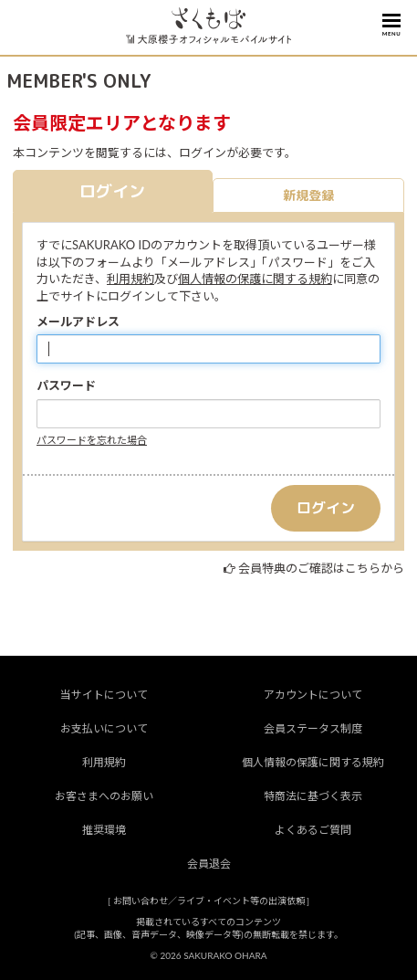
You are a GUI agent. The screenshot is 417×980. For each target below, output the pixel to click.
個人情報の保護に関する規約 (255, 279)
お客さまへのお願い (104, 796)
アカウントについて (313, 695)
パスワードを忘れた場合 (92, 440)
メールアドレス (78, 321)
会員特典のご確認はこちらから (321, 568)
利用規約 (130, 279)
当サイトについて (104, 695)
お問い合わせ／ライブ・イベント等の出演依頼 (209, 901)
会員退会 (209, 864)
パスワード (66, 385)
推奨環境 (104, 830)
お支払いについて (104, 728)
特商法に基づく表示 (313, 796)
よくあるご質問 (313, 830)
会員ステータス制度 (313, 728)
